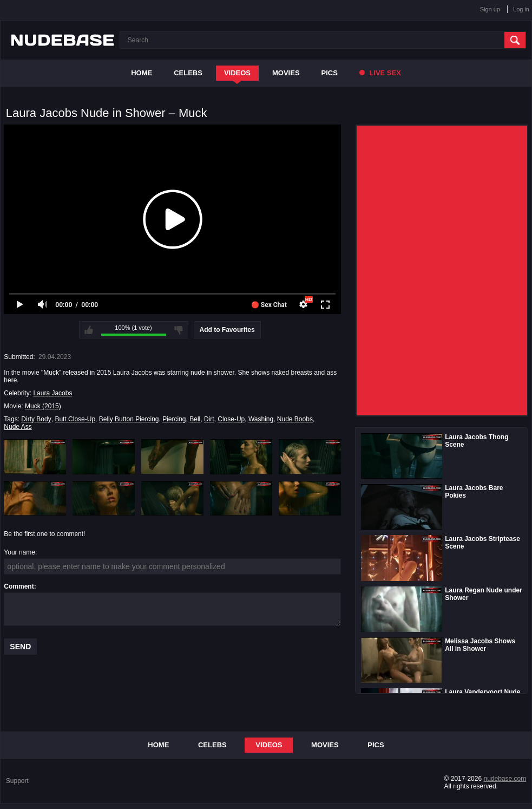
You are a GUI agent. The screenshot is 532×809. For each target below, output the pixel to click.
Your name (19, 552)
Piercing (174, 419)
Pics (330, 73)
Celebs (188, 73)
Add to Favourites (227, 330)
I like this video (89, 330)
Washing (261, 419)
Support (17, 781)
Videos (237, 73)
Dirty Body (36, 419)
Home (142, 73)
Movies (286, 73)
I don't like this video (179, 330)
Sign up (490, 9)
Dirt (209, 419)
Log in (521, 9)
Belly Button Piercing (129, 419)
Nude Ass (18, 427)
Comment (19, 586)
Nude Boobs (295, 419)
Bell (195, 419)
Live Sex (380, 73)
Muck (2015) (43, 406)
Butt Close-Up (75, 419)
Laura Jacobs (52, 393)
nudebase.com (505, 779)
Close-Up (231, 419)
